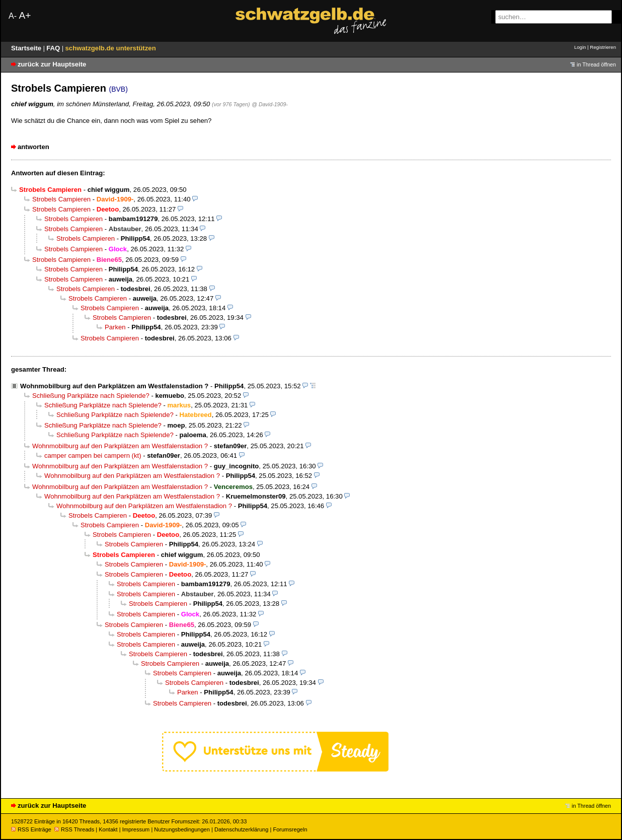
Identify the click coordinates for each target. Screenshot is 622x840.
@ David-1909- (270, 104)
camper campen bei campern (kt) (93, 456)
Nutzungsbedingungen (182, 829)
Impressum (136, 829)
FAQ (54, 48)
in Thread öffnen (596, 64)
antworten (33, 147)
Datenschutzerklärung (241, 829)
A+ (25, 15)
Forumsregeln (290, 829)
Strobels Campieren (61, 199)
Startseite (27, 48)
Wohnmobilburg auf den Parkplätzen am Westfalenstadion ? (114, 386)
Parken (115, 327)
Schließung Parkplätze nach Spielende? (91, 396)
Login (580, 47)
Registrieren (603, 47)
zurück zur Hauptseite (52, 64)
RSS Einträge (31, 829)
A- (13, 16)
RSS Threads (74, 829)
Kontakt (108, 829)
